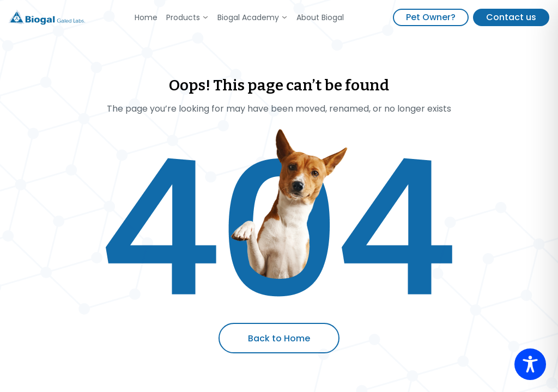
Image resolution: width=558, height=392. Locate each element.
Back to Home (279, 338)
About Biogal (320, 17)
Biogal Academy (248, 17)
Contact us (511, 17)
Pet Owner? (431, 17)
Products (183, 17)
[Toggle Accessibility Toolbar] (530, 364)
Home (146, 17)
